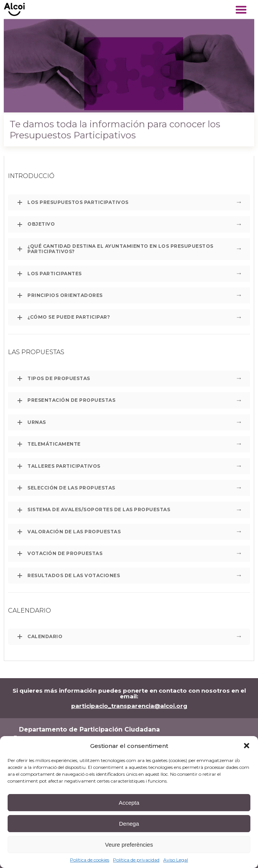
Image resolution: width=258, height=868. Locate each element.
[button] (247, 746)
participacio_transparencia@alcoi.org (129, 706)
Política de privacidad (136, 860)
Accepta (129, 803)
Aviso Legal (176, 860)
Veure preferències (129, 845)
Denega (129, 824)
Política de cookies (90, 860)
